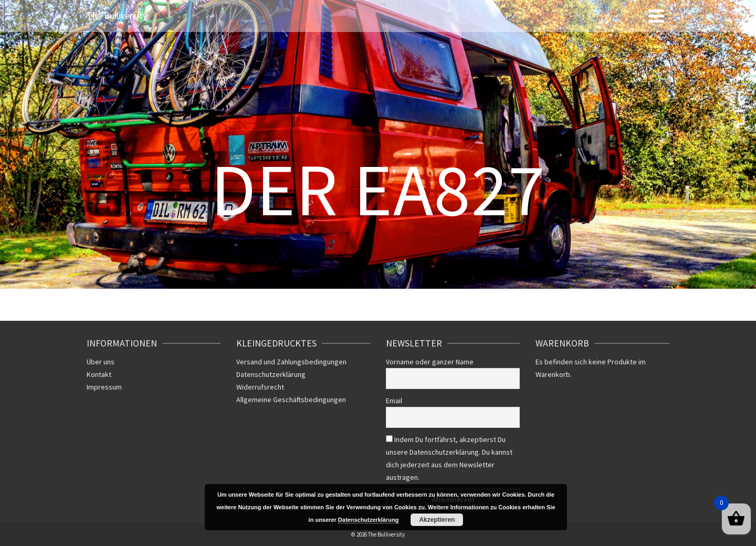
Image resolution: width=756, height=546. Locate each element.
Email (394, 401)
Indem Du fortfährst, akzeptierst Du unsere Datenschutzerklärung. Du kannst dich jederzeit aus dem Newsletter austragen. (449, 458)
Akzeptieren (437, 520)
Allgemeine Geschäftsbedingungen (291, 400)
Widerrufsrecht (260, 387)
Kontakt (99, 374)
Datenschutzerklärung (271, 374)
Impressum (104, 387)
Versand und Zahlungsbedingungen (291, 362)
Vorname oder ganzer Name (430, 362)
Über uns (101, 362)
